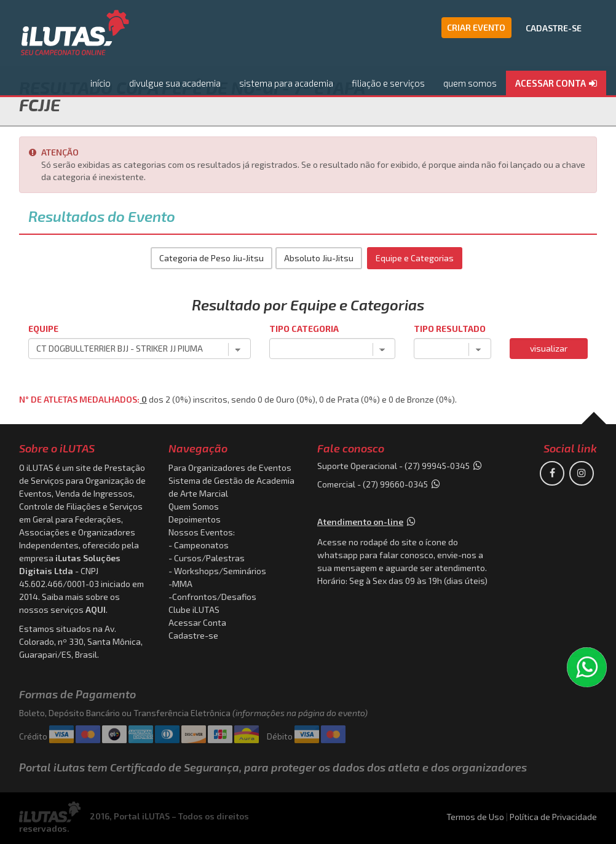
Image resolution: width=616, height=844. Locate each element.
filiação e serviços (388, 83)
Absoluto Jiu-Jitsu (319, 258)
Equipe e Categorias (415, 258)
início (101, 83)
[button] (556, 84)
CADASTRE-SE (554, 28)
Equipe (43, 329)
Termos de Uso (475, 817)
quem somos (470, 83)
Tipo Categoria (304, 329)
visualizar (549, 348)
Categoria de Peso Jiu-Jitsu (211, 258)
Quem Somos (194, 506)
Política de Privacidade (553, 817)
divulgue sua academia (175, 83)
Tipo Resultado (450, 329)
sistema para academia (286, 83)
